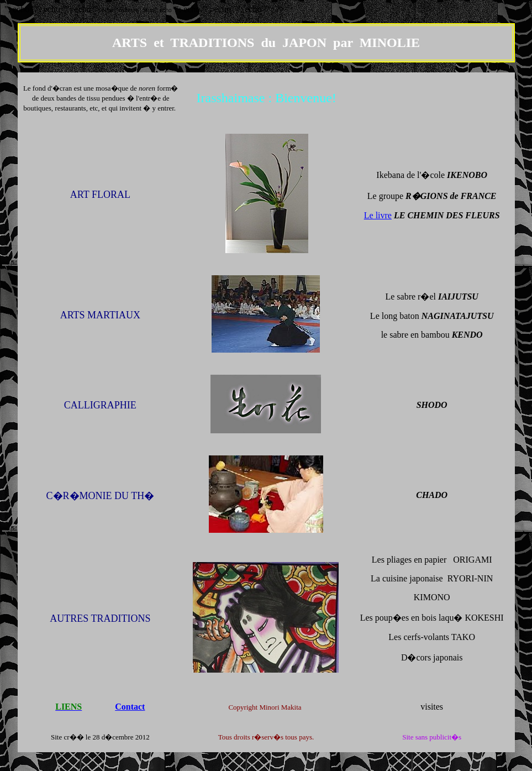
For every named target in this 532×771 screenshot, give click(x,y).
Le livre (378, 215)
